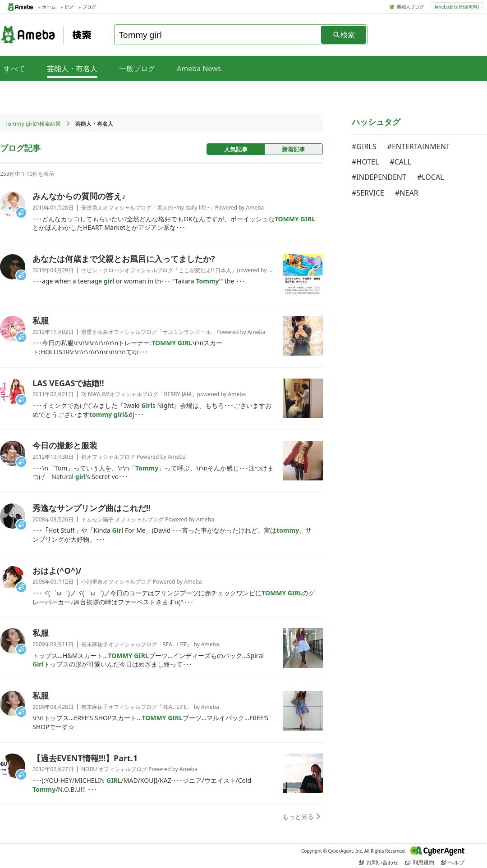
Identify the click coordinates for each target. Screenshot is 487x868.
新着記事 (294, 149)
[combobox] (218, 35)
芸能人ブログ (410, 7)
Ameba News (199, 69)
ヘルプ (453, 862)
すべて (14, 69)
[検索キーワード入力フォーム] (218, 35)
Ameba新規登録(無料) (457, 7)
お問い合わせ (379, 862)
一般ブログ (137, 69)
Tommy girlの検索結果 (33, 124)
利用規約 (420, 862)
